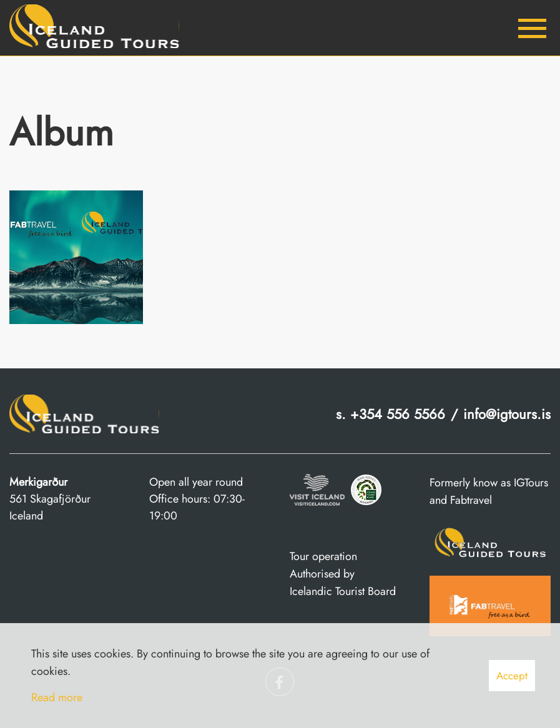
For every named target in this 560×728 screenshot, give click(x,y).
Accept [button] (512, 676)
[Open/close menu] (532, 28)
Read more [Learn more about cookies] (57, 697)
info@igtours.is (507, 414)
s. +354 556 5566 (391, 414)
